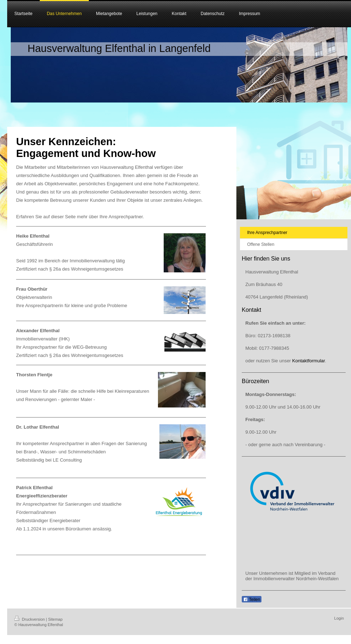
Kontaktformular (309, 361)
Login (339, 618)
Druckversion (30, 619)
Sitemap (55, 619)
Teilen (252, 600)
